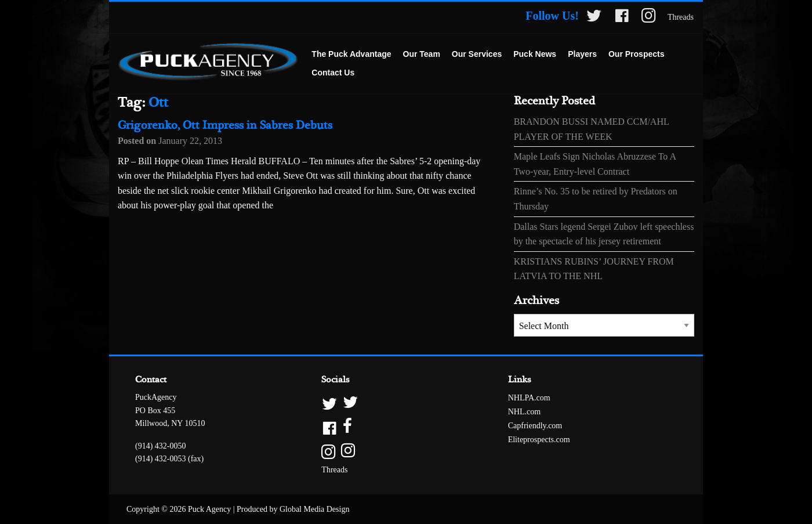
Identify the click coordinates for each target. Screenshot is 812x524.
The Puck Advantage (351, 54)
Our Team (422, 54)
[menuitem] (351, 55)
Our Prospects (636, 54)
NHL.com (524, 412)
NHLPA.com (529, 398)
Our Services (477, 54)
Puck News (535, 54)
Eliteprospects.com (539, 440)
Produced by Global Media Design (293, 509)
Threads (681, 17)
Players (582, 54)
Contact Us (333, 73)
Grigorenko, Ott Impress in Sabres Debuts (225, 126)
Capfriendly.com (535, 426)
